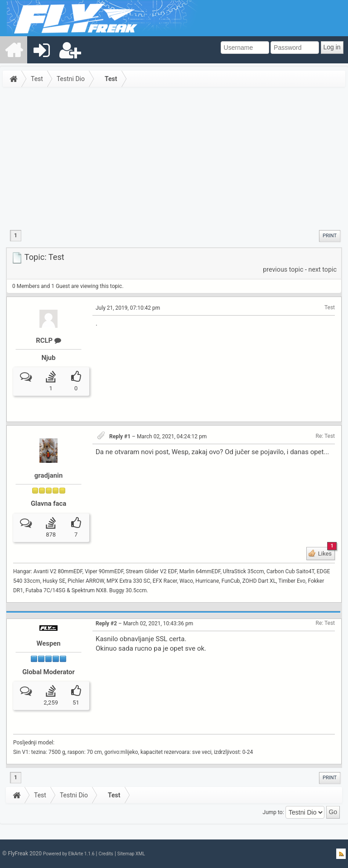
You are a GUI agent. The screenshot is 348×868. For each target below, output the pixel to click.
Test (37, 79)
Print (330, 236)
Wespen (48, 643)
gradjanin (48, 475)
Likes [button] (326, 552)
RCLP (48, 340)
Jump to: (273, 812)
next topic (323, 269)
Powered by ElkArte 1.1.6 (69, 854)
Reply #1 (120, 436)
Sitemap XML (131, 854)
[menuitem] (14, 50)
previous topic (283, 269)
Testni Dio (71, 79)
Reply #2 (106, 623)
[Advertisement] (174, 158)
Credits (106, 854)
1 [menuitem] (16, 235)
